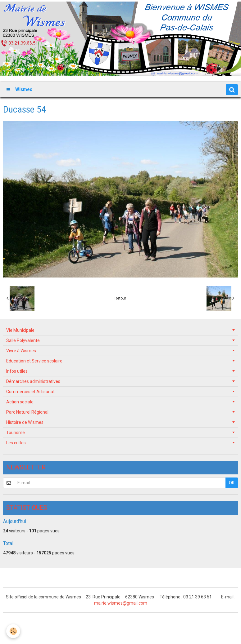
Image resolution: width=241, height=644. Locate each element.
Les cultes (16, 443)
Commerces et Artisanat (30, 392)
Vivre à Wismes (21, 351)
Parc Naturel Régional (27, 412)
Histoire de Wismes (25, 422)
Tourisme (16, 433)
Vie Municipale (20, 330)
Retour (120, 298)
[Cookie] (13, 631)
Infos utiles (17, 371)
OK (232, 483)
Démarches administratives (33, 381)
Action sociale (20, 402)
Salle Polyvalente (23, 340)
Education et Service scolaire (34, 361)
